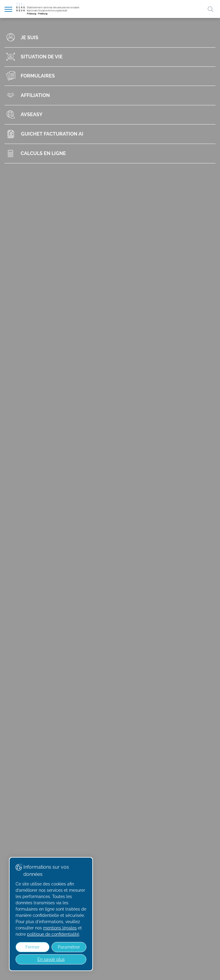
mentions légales (60, 928)
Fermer (33, 947)
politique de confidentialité (53, 934)
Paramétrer (69, 947)
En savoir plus (51, 959)
